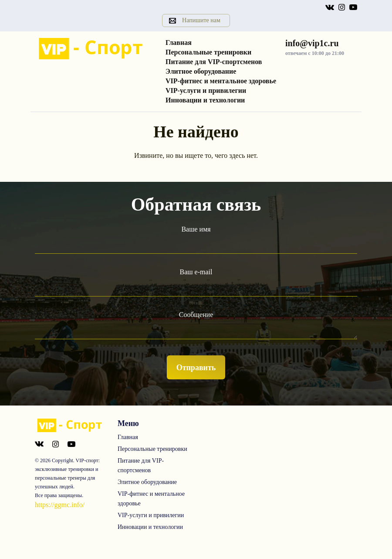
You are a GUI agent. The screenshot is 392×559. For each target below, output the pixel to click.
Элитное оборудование (201, 71)
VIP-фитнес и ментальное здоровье (221, 81)
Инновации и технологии (205, 100)
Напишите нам (201, 20)
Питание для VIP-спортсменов (214, 62)
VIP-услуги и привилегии (206, 90)
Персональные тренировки (208, 52)
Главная (179, 43)
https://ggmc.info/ (60, 505)
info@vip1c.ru (312, 43)
